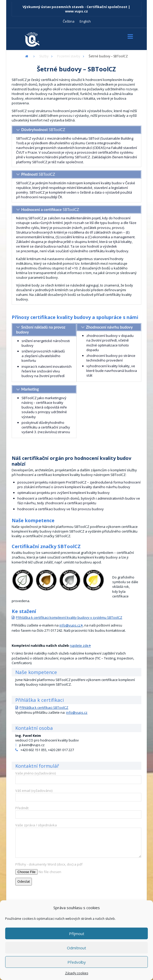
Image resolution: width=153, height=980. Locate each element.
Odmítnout (76, 948)
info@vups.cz (70, 625)
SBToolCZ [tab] (43, 130)
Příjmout (77, 934)
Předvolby (77, 962)
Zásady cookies (77, 973)
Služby (44, 56)
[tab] (44, 330)
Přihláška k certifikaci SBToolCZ (44, 707)
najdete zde (79, 645)
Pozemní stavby (69, 56)
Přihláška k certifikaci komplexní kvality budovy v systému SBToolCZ (69, 617)
